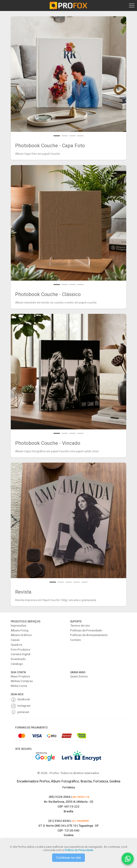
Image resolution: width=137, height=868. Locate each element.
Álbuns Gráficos (21, 635)
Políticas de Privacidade (86, 630)
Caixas (15, 640)
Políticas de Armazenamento (89, 635)
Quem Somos (79, 676)
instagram (24, 706)
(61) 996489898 (80, 821)
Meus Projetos (20, 676)
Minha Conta (19, 686)
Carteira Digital (21, 654)
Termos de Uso (80, 625)
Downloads (18, 659)
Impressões (18, 625)
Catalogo (17, 664)
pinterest (23, 712)
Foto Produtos (20, 649)
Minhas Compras (22, 681)
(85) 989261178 (81, 797)
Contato (76, 640)
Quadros (16, 645)
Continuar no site (68, 858)
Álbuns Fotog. (20, 630)
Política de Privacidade (79, 850)
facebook (24, 699)
